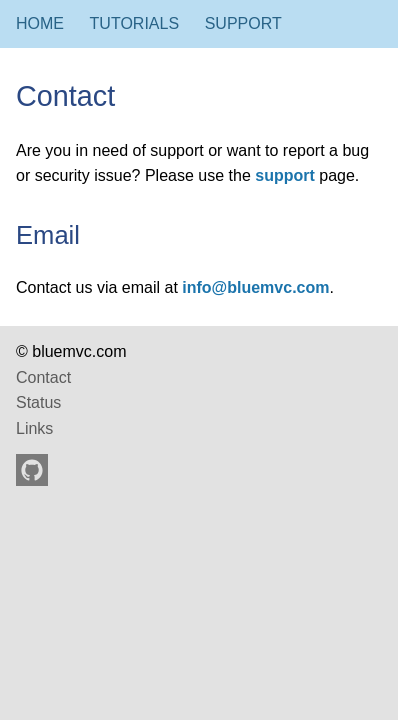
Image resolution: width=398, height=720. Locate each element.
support (285, 175)
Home (40, 23)
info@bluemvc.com (255, 287)
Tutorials (135, 23)
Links (34, 428)
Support (243, 23)
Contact (43, 377)
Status (38, 402)
